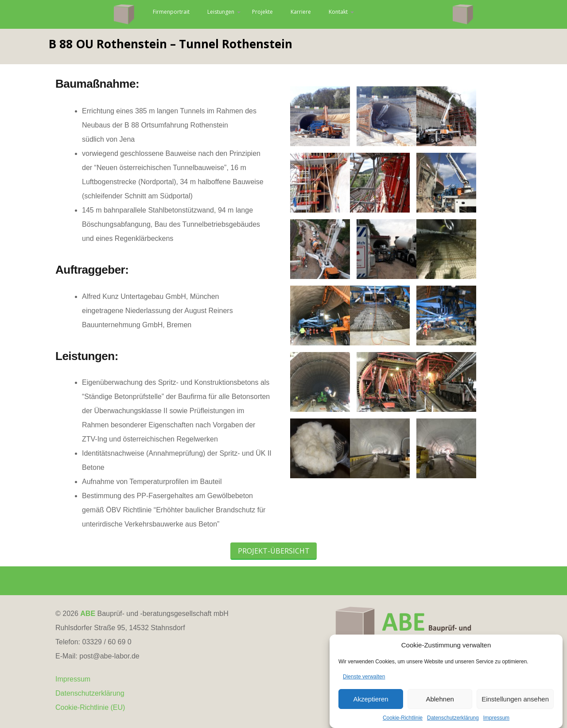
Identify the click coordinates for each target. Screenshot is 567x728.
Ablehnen (440, 708)
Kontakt (401, 14)
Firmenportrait (200, 14)
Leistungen (264, 14)
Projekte (314, 14)
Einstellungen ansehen (515, 708)
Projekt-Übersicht (274, 573)
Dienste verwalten (364, 685)
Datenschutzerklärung (90, 715)
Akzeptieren (371, 708)
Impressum (73, 701)
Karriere (357, 14)
